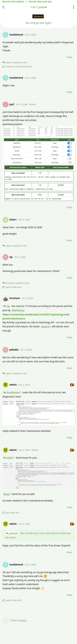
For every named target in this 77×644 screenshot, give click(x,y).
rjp (8, 306)
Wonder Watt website (13, 2)
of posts (38, 7)
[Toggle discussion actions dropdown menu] (74, 7)
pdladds (14, 533)
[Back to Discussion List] (3, 7)
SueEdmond (13, 393)
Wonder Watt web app (40, 2)
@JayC (7, 494)
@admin (46, 327)
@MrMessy (18, 310)
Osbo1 (10, 458)
